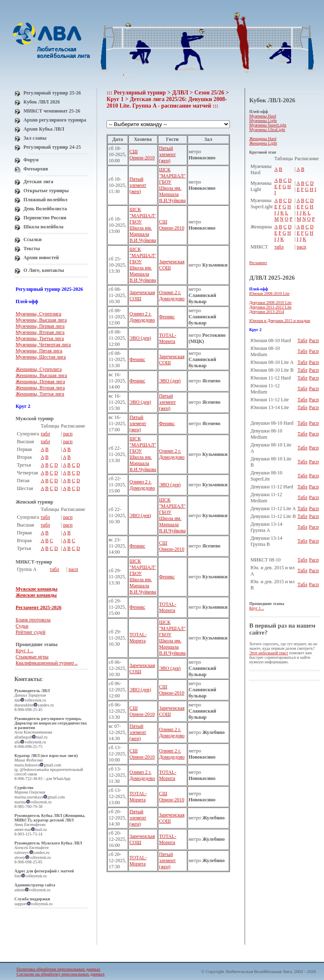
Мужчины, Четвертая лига (43, 345)
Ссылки (32, 239)
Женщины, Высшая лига (41, 375)
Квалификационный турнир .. (47, 663)
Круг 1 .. (24, 651)
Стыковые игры (32, 657)
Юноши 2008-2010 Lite (269, 293)
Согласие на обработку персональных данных (60, 974)
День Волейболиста (45, 209)
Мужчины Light (263, 121)
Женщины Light (263, 143)
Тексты (32, 248)
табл (45, 434)
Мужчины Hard (263, 116)
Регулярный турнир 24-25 (52, 147)
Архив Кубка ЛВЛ (44, 129)
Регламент (258, 263)
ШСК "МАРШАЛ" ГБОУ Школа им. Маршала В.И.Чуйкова (172, 185)
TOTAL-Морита (168, 338)
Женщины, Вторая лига (40, 388)
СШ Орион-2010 (142, 155)
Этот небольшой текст (269, 653)
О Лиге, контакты (44, 270)
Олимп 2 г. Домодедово (172, 296)
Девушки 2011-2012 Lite (270, 307)
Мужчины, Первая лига (40, 326)
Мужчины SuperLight (268, 125)
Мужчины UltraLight (267, 130)
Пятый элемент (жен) (168, 154)
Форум (31, 160)
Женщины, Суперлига (39, 369)
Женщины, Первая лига (40, 382)
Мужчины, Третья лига (40, 338)
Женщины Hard (263, 139)
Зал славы (35, 138)
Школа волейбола (43, 227)
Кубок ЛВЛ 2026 (42, 102)
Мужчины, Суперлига (38, 314)
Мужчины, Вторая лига (40, 332)
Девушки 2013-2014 (267, 312)
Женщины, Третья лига (40, 394)
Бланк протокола (33, 620)
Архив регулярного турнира (55, 120)
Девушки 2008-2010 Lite (270, 303)
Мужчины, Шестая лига (41, 357)
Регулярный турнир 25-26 (52, 93)
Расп (314, 340)
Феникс (167, 317)
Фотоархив (36, 169)
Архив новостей (41, 258)
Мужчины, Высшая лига (41, 320)
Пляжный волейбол (45, 200)
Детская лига (38, 182)
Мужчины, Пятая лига (39, 351)
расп (68, 434)
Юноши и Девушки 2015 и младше (280, 321)
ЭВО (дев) (140, 338)
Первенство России (45, 218)
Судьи (22, 626)
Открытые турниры (46, 191)
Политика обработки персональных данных (58, 969)
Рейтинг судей (31, 632)
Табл (302, 340)
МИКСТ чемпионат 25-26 (52, 111)
